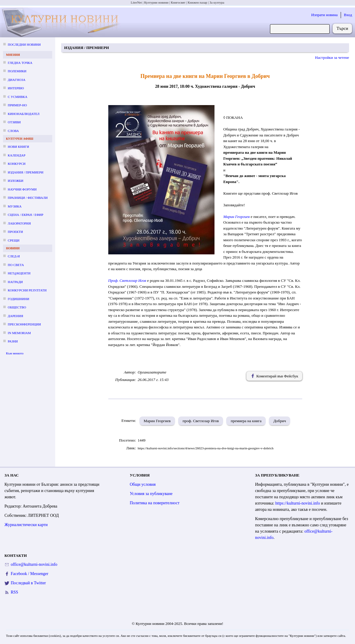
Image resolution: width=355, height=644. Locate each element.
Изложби (16, 181)
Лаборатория (19, 223)
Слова (13, 131)
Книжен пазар (197, 2)
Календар (17, 155)
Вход (348, 15)
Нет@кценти (19, 273)
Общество (17, 307)
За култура (217, 2)
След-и (14, 256)
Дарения (16, 316)
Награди (15, 282)
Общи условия (143, 484)
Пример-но (17, 105)
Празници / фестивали (28, 198)
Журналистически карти (26, 525)
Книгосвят (178, 2)
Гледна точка (20, 63)
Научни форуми (22, 189)
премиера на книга (246, 421)
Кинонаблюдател (24, 114)
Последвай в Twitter (28, 583)
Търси (342, 28)
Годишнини (18, 299)
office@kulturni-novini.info (34, 564)
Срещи (14, 240)
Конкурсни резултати (27, 290)
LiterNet (136, 2)
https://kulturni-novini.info (298, 503)
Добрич (280, 421)
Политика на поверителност (155, 503)
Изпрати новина (324, 15)
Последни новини (24, 44)
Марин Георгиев (237, 217)
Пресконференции (24, 324)
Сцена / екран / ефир (26, 215)
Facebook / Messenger (30, 574)
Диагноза (17, 80)
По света (16, 265)
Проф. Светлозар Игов (128, 280)
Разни (13, 341)
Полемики (17, 71)
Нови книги (18, 147)
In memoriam (19, 333)
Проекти (15, 232)
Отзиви (14, 122)
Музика (15, 206)
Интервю (16, 88)
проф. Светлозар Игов (201, 421)
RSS (14, 592)
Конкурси (17, 164)
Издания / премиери (26, 172)
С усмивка (18, 97)
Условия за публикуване (151, 494)
